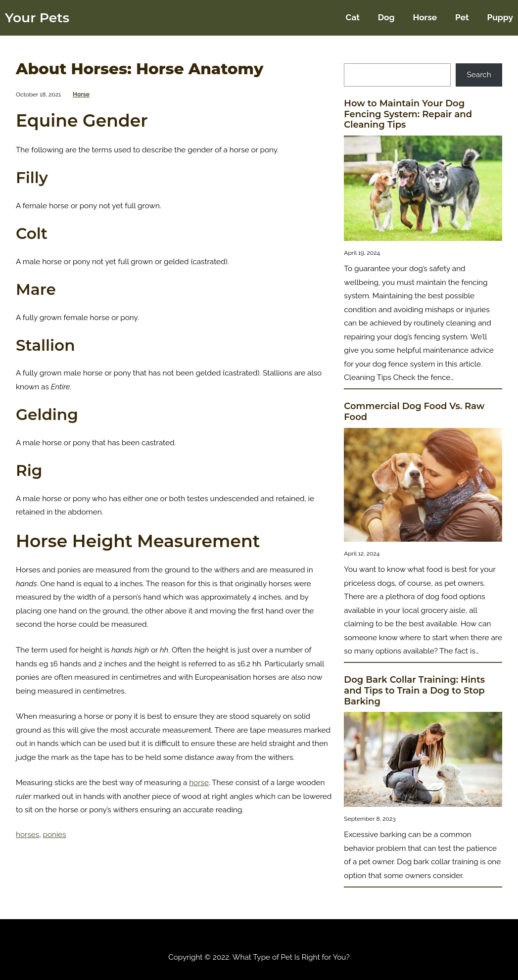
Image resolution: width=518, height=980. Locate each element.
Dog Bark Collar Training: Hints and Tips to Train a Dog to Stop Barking (414, 691)
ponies (55, 835)
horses (27, 835)
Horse (81, 94)
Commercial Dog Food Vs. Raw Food (414, 412)
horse (199, 783)
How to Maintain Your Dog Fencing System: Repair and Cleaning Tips (408, 114)
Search (479, 75)
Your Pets (37, 18)
